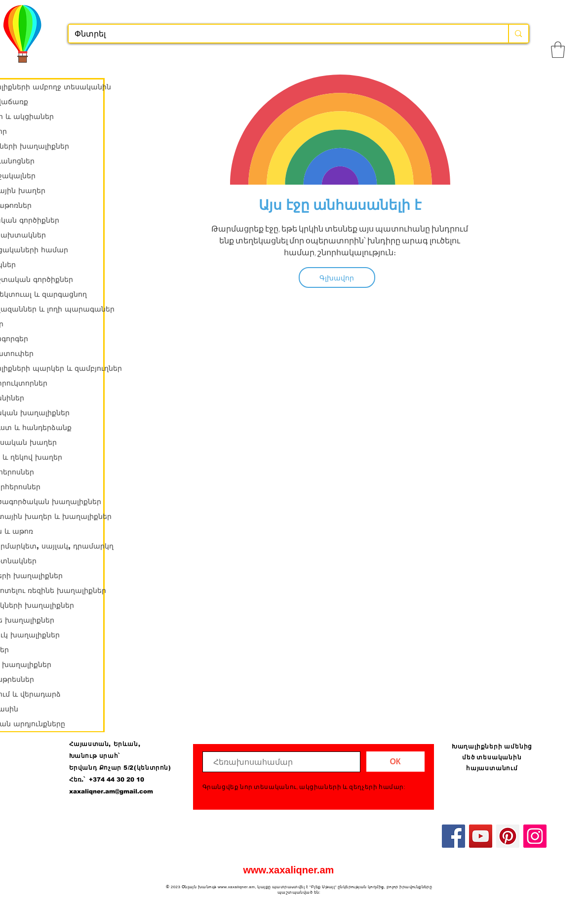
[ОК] (395, 762)
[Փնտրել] (281, 34)
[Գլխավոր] (337, 277)
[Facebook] (453, 836)
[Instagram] (535, 836)
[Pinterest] (508, 836)
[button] (558, 50)
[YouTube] (481, 836)
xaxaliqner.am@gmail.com (111, 791)
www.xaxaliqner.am (289, 870)
